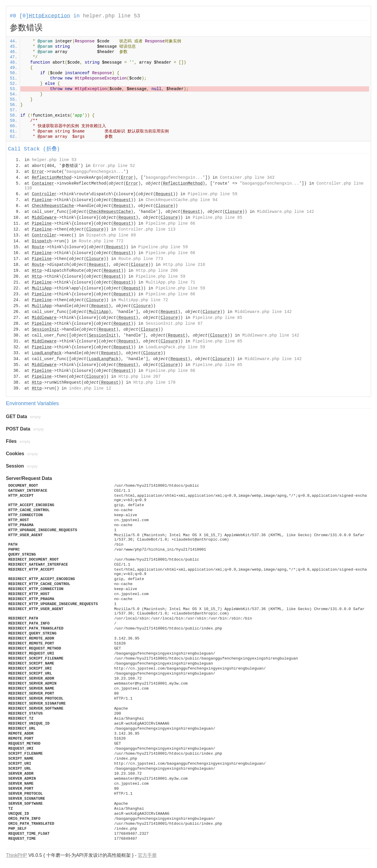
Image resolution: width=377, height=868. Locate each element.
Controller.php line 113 (147, 229)
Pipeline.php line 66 (171, 223)
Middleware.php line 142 (286, 212)
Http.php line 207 (139, 377)
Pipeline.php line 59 (213, 194)
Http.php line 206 (157, 271)
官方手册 (147, 855)
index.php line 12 (90, 388)
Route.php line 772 (101, 241)
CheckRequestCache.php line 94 (182, 200)
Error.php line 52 (114, 166)
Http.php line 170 (154, 382)
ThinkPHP (16, 855)
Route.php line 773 (141, 259)
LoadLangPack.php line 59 (176, 347)
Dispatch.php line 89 (111, 235)
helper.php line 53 (111, 16)
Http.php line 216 (184, 265)
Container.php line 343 (247, 178)
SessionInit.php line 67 (174, 324)
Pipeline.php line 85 (217, 218)
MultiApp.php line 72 (143, 300)
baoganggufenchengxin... (95, 172)
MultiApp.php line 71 (171, 282)
